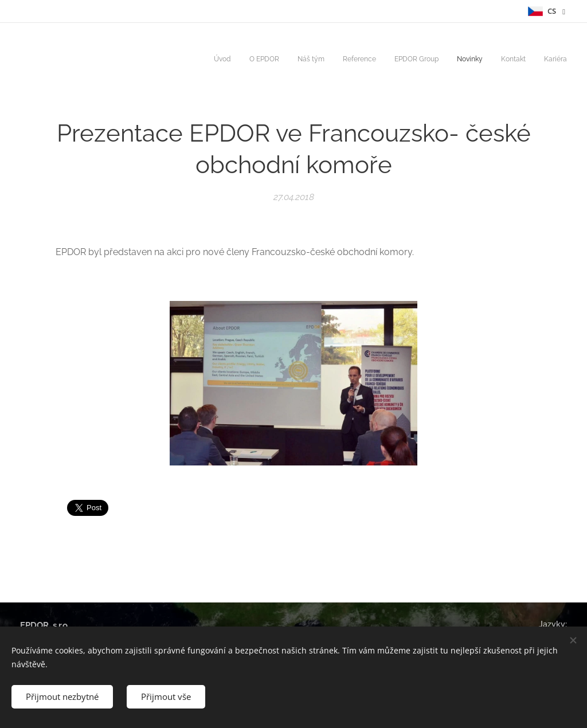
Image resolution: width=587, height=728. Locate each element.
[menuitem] (442, 60)
